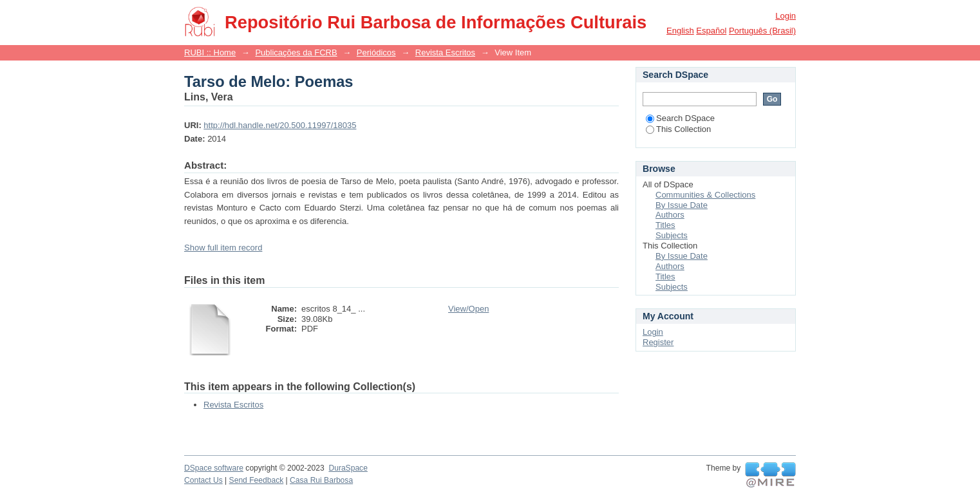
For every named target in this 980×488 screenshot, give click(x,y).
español (711, 31)
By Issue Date (682, 205)
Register (658, 342)
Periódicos (376, 52)
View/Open (468, 309)
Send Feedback (257, 480)
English (680, 31)
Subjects (672, 235)
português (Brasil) (762, 31)
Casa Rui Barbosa (321, 480)
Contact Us (203, 480)
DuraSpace (348, 468)
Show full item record (223, 248)
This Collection (678, 129)
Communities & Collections (705, 195)
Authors (670, 215)
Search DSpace (680, 118)
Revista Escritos (445, 52)
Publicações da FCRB (296, 52)
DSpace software (214, 468)
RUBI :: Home (210, 52)
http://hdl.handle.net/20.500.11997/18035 (280, 125)
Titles (665, 225)
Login (786, 16)
